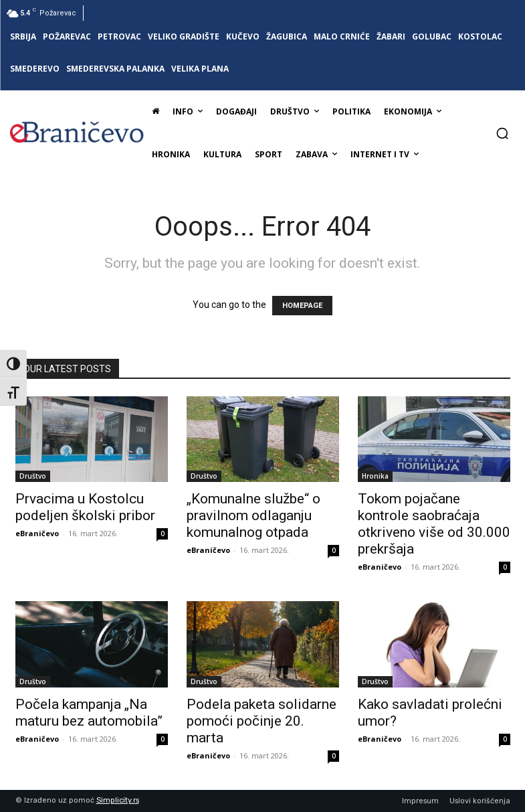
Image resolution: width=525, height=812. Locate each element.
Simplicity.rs (118, 800)
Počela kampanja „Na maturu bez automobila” (89, 713)
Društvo (33, 476)
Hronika (375, 476)
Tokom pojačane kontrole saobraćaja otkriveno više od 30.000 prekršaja (434, 524)
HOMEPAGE (302, 306)
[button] (502, 133)
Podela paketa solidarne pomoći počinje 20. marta (261, 721)
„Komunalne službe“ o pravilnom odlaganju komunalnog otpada (253, 515)
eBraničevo (37, 533)
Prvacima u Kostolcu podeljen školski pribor (85, 507)
